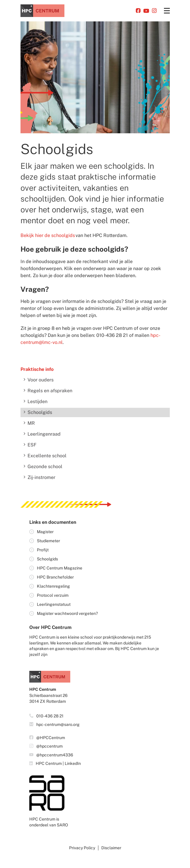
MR (31, 423)
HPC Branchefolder (55, 577)
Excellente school (47, 456)
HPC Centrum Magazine (60, 568)
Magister (45, 532)
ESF (32, 445)
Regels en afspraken (50, 391)
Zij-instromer (41, 477)
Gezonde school (45, 467)
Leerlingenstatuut (54, 604)
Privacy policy (82, 848)
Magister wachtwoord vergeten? (67, 613)
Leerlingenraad (44, 434)
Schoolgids (40, 412)
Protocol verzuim (53, 595)
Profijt (43, 550)
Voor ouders (41, 380)
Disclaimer (111, 848)
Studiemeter (48, 541)
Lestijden (37, 401)
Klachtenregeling (53, 586)
